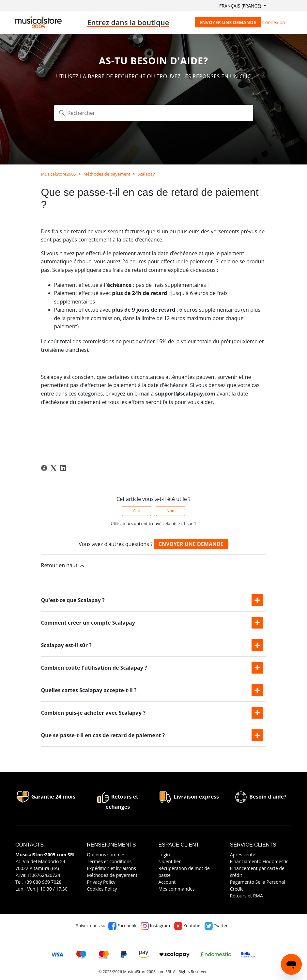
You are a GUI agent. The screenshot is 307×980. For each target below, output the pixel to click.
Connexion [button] (274, 22)
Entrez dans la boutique (128, 22)
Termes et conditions (109, 861)
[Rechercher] (154, 113)
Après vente (243, 855)
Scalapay (146, 174)
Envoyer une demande (228, 22)
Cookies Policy (102, 889)
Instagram (155, 926)
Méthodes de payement (107, 174)
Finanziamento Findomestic (259, 861)
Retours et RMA (246, 896)
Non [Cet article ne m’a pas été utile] (171, 511)
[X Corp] (54, 468)
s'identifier (169, 861)
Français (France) (241, 6)
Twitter (216, 926)
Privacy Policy (101, 882)
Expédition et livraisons (111, 868)
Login (164, 855)
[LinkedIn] (63, 468)
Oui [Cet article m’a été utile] (137, 511)
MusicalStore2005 (59, 174)
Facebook (122, 926)
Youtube (187, 926)
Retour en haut (63, 565)
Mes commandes (176, 889)
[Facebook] (44, 468)
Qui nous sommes (106, 855)
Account (167, 882)
